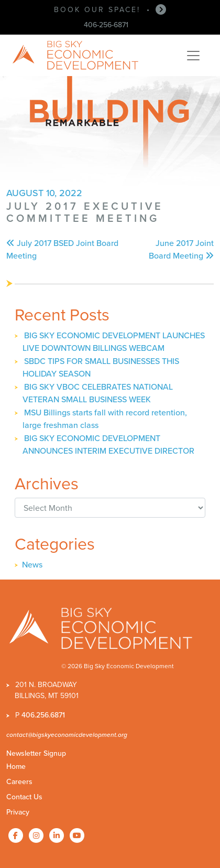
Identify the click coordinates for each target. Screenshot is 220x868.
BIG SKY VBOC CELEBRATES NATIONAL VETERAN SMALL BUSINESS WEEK (98, 393)
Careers (19, 782)
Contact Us (24, 797)
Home (16, 767)
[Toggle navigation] (193, 56)
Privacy (18, 812)
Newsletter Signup (36, 753)
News (32, 565)
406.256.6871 (43, 715)
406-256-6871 (106, 25)
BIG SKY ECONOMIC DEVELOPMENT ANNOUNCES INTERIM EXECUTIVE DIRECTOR (108, 444)
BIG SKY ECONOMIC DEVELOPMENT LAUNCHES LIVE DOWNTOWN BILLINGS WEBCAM (114, 342)
